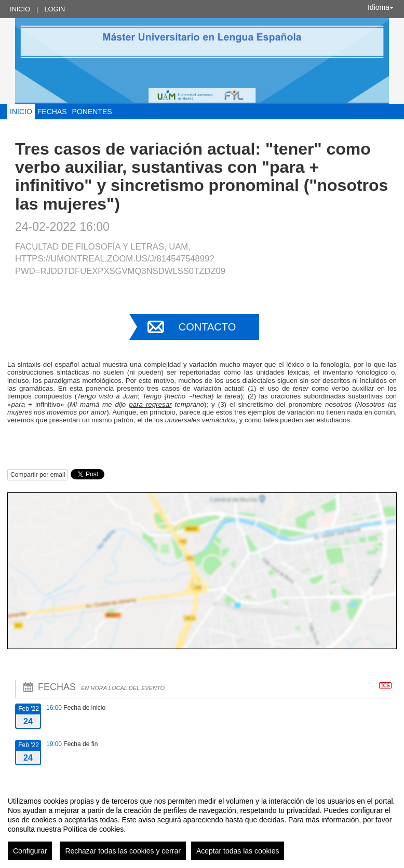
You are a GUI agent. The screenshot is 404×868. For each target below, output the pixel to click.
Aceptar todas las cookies (238, 851)
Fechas (52, 112)
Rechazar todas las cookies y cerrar (123, 851)
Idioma (381, 7)
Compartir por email (38, 475)
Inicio (20, 9)
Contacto (207, 327)
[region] (202, 824)
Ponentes (92, 112)
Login (55, 9)
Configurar (30, 851)
